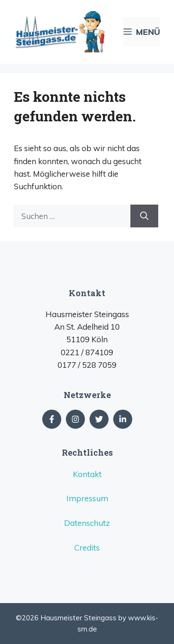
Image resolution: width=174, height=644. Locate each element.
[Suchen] (144, 216)
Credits (87, 548)
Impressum (87, 498)
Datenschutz (87, 523)
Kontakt (87, 474)
